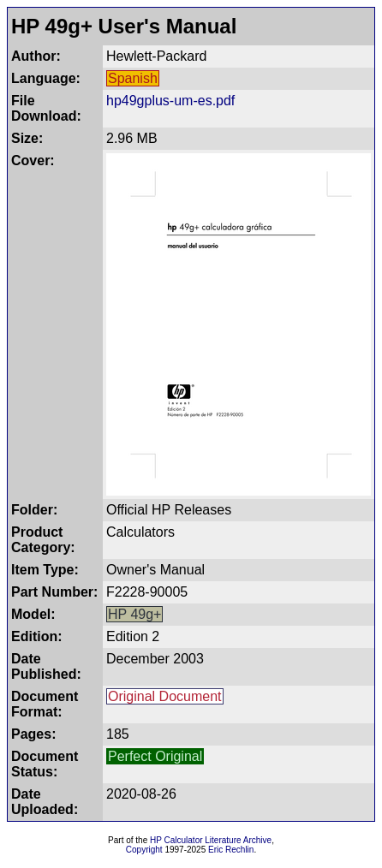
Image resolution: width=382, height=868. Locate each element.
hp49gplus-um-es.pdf (170, 101)
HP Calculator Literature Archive (211, 840)
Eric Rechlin (231, 850)
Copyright (144, 850)
